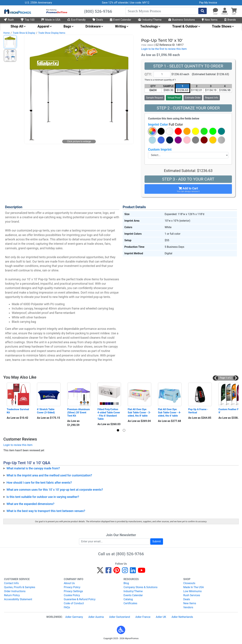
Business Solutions (182, 20)
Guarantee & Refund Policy (80, 599)
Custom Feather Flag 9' (230, 411)
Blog (126, 583)
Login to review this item (18, 445)
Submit (157, 541)
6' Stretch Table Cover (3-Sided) (46, 411)
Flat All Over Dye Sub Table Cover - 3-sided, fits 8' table (139, 413)
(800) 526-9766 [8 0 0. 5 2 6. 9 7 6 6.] (130, 554)
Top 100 (28, 20)
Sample (155, 98)
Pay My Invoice (208, 3)
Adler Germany (74, 617)
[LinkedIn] (133, 572)
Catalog (128, 599)
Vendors (188, 607)
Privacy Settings (73, 591)
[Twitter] (100, 572)
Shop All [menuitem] (17, 26)
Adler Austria (96, 617)
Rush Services (192, 595)
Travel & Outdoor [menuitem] (185, 26)
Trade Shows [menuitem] (222, 26)
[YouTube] (142, 572)
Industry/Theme (150, 20)
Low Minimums (193, 591)
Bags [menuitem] (67, 26)
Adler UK (161, 617)
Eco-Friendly (77, 20)
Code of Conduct (74, 603)
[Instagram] (125, 572)
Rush (9, 20)
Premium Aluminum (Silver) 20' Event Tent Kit (79, 413)
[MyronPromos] (17, 11)
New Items (210, 20)
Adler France (143, 617)
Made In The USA (194, 587)
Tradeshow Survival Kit (18, 411)
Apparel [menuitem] (43, 26)
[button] (225, 10)
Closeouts (189, 583)
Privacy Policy (72, 587)
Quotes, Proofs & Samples (20, 587)
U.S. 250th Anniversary (38, 3)
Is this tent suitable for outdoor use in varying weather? (43, 497)
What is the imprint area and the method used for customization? (49, 475)
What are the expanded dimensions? (31, 504)
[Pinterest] (117, 572)
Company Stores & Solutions (140, 587)
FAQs (67, 607)
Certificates (130, 603)
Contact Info (11, 583)
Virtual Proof (174, 98)
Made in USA (51, 20)
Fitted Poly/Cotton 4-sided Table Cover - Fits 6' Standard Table (109, 414)
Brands (230, 20)
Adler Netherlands (182, 617)
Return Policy (12, 595)
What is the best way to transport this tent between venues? (46, 511)
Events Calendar (133, 595)
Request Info (212, 98)
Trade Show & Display (24, 33)
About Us (69, 583)
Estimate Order (193, 98)
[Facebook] (108, 572)
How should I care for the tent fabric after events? (39, 483)
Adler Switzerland (120, 617)
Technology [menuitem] (149, 26)
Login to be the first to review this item (164, 49)
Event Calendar (121, 20)
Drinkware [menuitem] (93, 26)
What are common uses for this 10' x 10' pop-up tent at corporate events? (55, 490)
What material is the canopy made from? (33, 468)
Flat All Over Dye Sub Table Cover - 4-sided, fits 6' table (169, 413)
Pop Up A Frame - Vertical (198, 411)
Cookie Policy (72, 595)
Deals (98, 20)
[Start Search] (203, 11)
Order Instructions (15, 591)
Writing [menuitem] (121, 26)
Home (7, 33)
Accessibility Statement (18, 599)
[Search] (162, 11)
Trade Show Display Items (52, 33)
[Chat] (215, 10)
